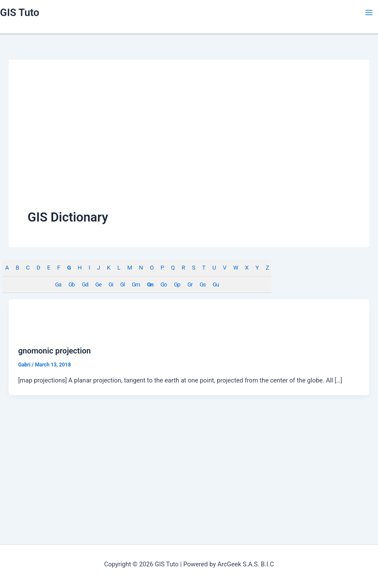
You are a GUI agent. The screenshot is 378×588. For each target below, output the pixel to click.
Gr (190, 284)
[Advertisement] (189, 144)
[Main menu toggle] (369, 13)
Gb (71, 284)
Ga (58, 284)
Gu (216, 284)
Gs (202, 284)
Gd (85, 284)
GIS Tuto (20, 13)
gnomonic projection (54, 351)
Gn (150, 284)
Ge (98, 284)
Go (163, 284)
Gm (136, 284)
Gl (122, 284)
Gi (111, 284)
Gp (177, 284)
